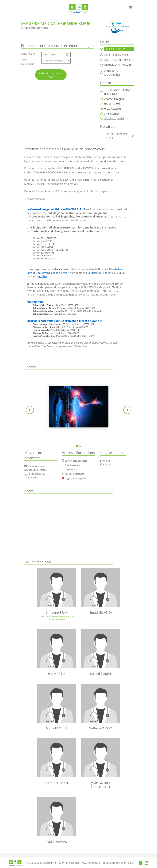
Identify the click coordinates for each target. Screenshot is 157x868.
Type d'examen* (28, 62)
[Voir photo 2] (80, 446)
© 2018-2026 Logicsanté (42, 863)
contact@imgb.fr (114, 99)
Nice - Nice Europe (116, 55)
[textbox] (56, 61)
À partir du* (28, 54)
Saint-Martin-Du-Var (118, 65)
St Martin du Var (97, 273)
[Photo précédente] (30, 410)
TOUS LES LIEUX (115, 49)
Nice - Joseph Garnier (118, 60)
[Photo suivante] (127, 410)
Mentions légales (69, 863)
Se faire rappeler (114, 118)
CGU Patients (90, 863)
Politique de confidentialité (117, 863)
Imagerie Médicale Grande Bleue (56, 23)
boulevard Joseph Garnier (53, 273)
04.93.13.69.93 (113, 104)
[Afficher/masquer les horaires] (132, 136)
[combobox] (56, 61)
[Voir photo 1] (77, 446)
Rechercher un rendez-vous (51, 75)
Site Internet (112, 114)
